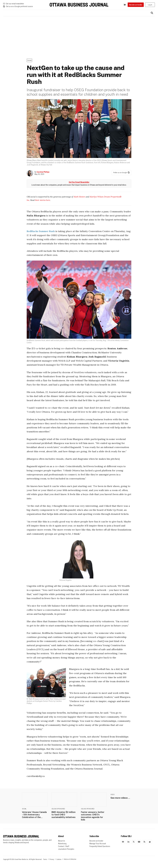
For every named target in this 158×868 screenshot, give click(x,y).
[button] (152, 13)
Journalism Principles (66, 849)
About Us (62, 841)
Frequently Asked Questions (100, 846)
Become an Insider (96, 841)
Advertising (62, 844)
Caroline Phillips (43, 172)
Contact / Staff (64, 846)
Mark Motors (79, 197)
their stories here (43, 200)
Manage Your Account (98, 844)
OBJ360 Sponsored (58, 809)
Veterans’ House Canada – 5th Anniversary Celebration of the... (34, 815)
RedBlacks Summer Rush (41, 231)
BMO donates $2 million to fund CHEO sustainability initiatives (64, 815)
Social (29, 60)
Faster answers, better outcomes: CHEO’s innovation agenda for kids (93, 816)
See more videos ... (120, 798)
